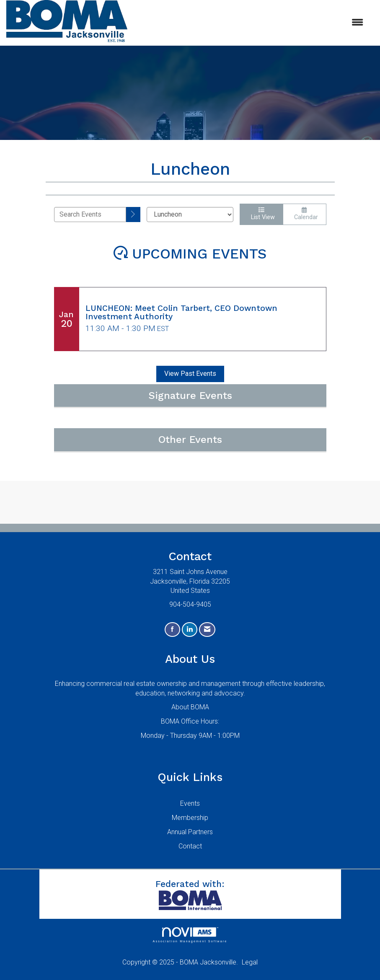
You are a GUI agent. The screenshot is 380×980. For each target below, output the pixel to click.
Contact (190, 846)
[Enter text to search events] (90, 215)
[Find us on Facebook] (172, 630)
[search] (133, 215)
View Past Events (190, 374)
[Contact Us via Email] (207, 630)
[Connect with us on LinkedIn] (190, 630)
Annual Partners (190, 832)
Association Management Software (190, 935)
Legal (250, 962)
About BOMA (190, 707)
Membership (190, 818)
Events (190, 803)
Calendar (304, 214)
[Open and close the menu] (249, 23)
